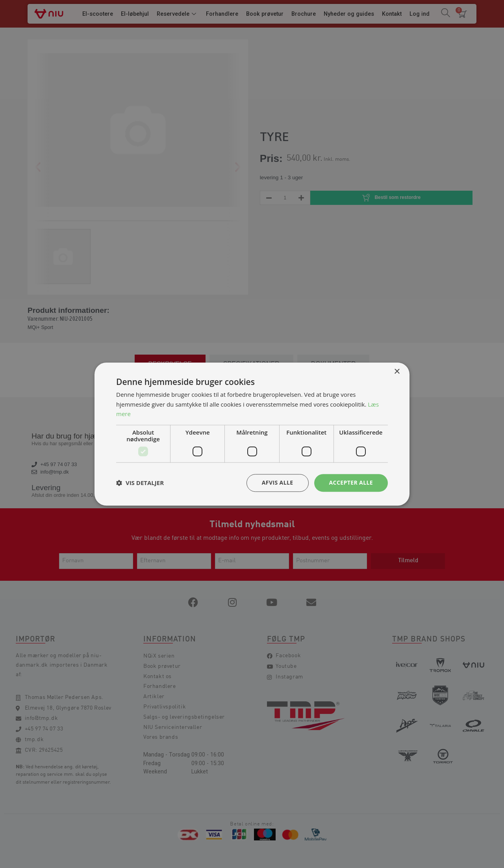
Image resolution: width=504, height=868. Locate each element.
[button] (140, 483)
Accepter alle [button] (351, 482)
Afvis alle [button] (278, 482)
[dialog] (252, 434)
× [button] (397, 372)
